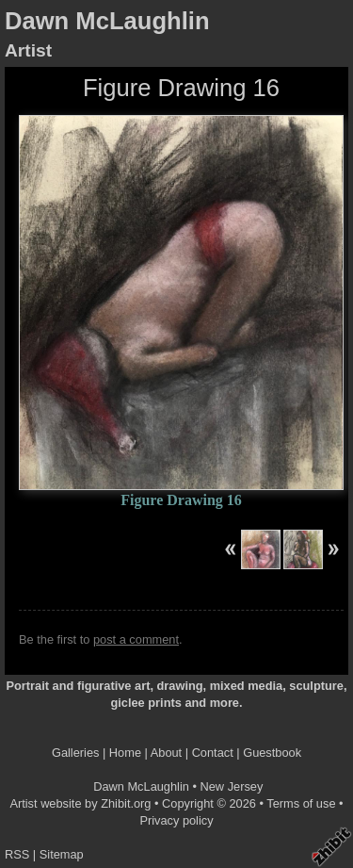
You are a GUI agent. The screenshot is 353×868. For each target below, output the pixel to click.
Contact (213, 753)
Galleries (76, 753)
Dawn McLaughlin (107, 21)
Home (125, 753)
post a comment (136, 639)
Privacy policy (176, 820)
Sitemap (62, 854)
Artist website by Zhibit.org (80, 803)
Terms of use (301, 803)
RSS (17, 854)
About (166, 753)
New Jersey (232, 786)
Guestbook (272, 753)
